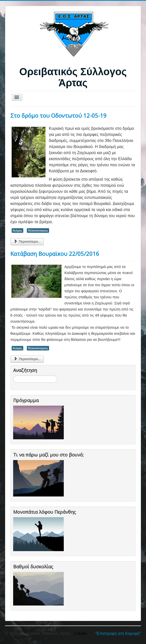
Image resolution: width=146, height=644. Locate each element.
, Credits (79, 633)
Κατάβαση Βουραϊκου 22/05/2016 (55, 254)
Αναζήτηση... (13, 376)
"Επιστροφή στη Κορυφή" (118, 633)
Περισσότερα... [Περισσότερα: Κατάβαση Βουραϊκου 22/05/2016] (27, 359)
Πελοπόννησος (38, 231)
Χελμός (17, 231)
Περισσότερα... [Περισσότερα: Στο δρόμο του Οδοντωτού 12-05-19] (27, 242)
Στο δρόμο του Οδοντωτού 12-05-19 (58, 115)
